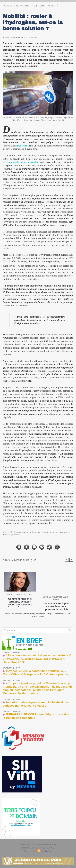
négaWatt (22, 146)
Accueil (7, 6)
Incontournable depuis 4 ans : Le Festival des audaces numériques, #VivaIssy (36, 704)
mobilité (16, 535)
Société (41, 617)
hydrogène (64, 532)
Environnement (59, 614)
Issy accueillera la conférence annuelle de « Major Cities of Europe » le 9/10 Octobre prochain (37, 673)
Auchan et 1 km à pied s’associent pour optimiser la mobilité (56, 606)
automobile (35, 532)
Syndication (47, 851)
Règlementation (17, 614)
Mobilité (53, 6)
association (23, 532)
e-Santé (68, 614)
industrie (7, 535)
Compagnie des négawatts (22, 162)
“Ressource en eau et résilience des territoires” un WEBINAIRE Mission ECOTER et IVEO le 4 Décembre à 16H (37, 659)
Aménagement (29, 614)
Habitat (35, 617)
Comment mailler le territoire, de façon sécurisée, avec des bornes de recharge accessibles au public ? (20, 602)
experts (54, 532)
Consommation (40, 614)
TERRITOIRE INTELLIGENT (30, 6)
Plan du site (30, 851)
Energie (50, 614)
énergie (45, 532)
